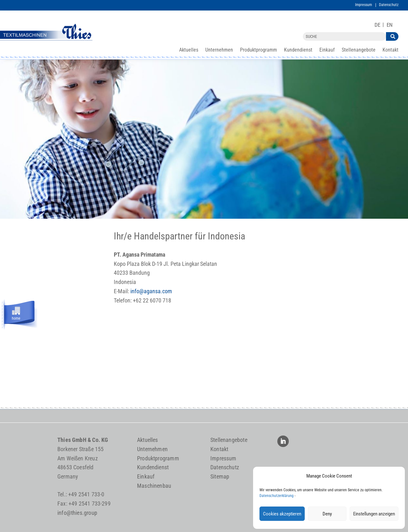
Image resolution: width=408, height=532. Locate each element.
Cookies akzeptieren (282, 514)
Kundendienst (298, 50)
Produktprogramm (259, 50)
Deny (327, 514)
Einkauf (327, 50)
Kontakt (390, 50)
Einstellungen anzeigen (374, 514)
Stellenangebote (359, 50)
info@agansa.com (151, 291)
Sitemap (220, 476)
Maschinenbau (154, 486)
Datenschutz (389, 5)
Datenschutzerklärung (277, 496)
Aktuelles (189, 50)
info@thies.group (77, 513)
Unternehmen (219, 50)
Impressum (364, 5)
